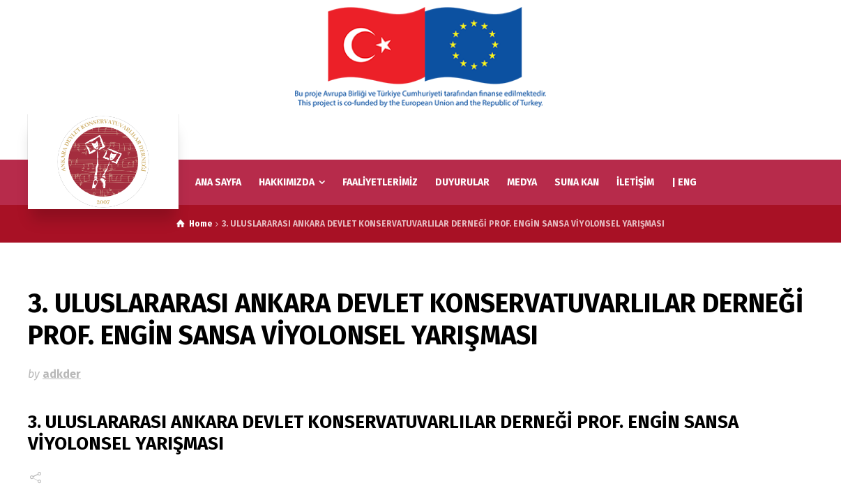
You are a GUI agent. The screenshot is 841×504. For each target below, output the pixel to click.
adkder (62, 374)
